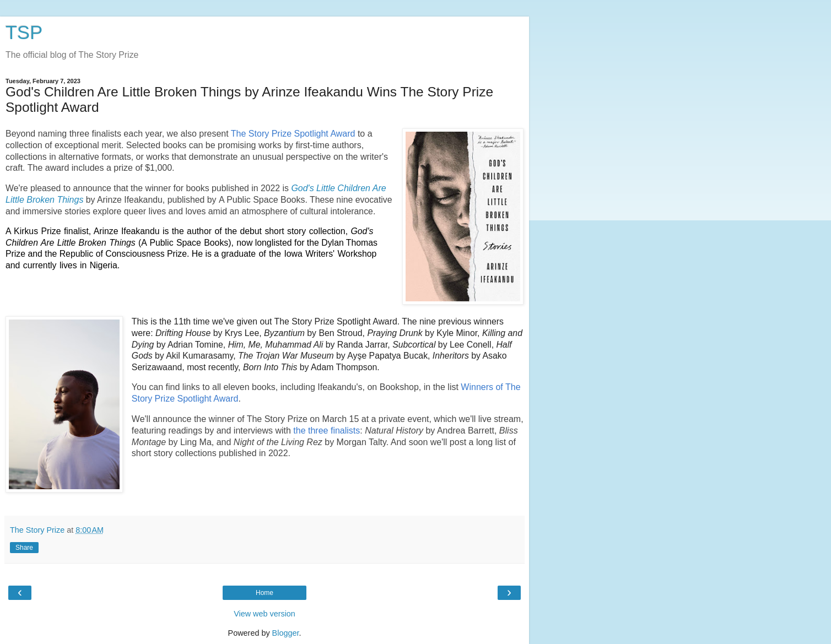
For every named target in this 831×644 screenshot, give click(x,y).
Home (265, 593)
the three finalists (327, 431)
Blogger (286, 633)
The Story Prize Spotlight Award (293, 134)
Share (24, 548)
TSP (24, 33)
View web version (265, 614)
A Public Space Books (262, 200)
